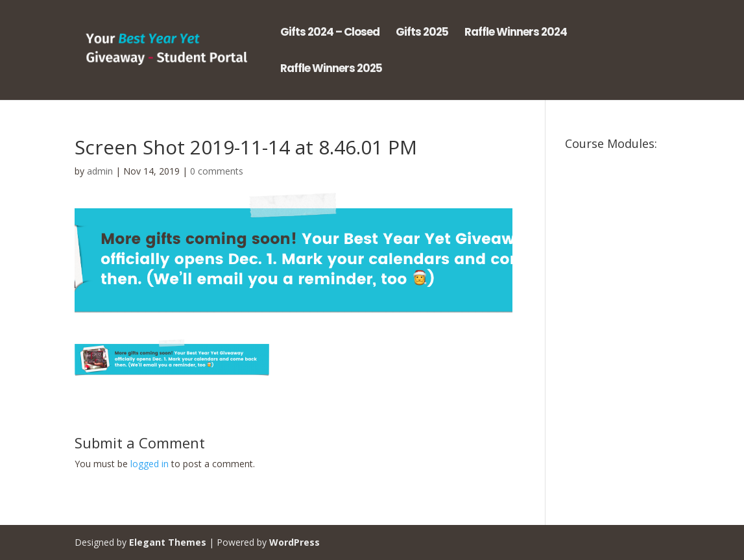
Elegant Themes (168, 542)
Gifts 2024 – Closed (330, 33)
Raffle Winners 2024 (516, 33)
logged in (150, 464)
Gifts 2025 (422, 33)
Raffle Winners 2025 (331, 70)
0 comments (217, 171)
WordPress (294, 542)
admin (100, 171)
